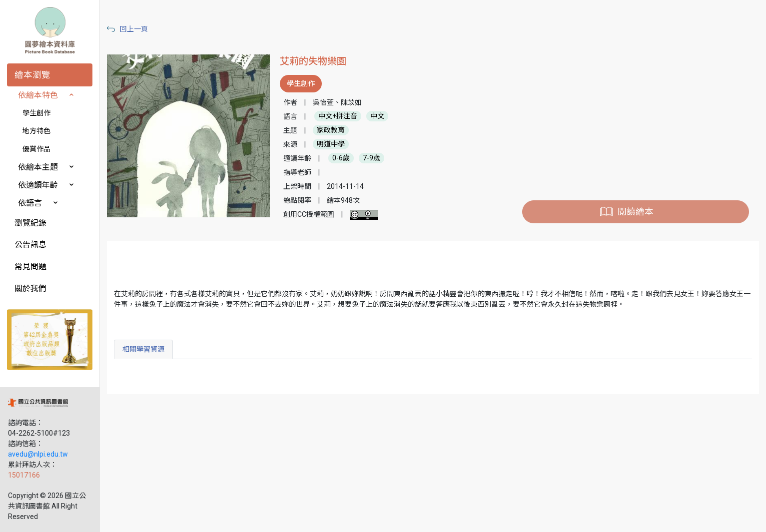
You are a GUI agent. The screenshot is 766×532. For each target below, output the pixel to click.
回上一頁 (134, 29)
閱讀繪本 (636, 212)
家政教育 (331, 130)
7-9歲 (372, 158)
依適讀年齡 (38, 185)
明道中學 (331, 144)
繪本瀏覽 (32, 75)
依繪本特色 (38, 95)
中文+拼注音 (338, 116)
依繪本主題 (38, 167)
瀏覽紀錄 (30, 223)
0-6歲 (341, 158)
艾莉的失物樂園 (313, 61)
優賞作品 (36, 149)
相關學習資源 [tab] (143, 349)
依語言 (30, 203)
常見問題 (30, 266)
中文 (377, 116)
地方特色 (36, 131)
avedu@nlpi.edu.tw (38, 454)
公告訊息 (30, 245)
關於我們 (30, 288)
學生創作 (36, 113)
